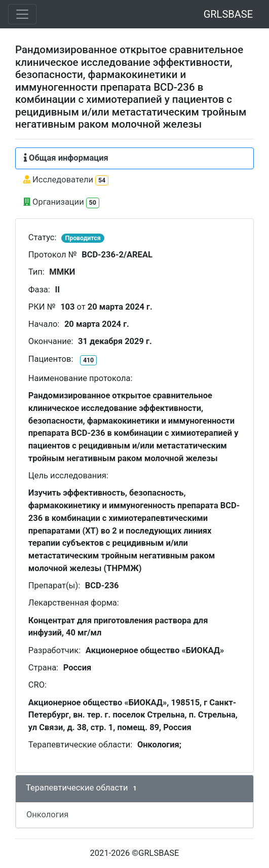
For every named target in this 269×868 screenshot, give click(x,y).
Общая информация (66, 158)
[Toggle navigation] (22, 14)
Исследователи (66, 180)
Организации (61, 202)
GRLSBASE (228, 14)
